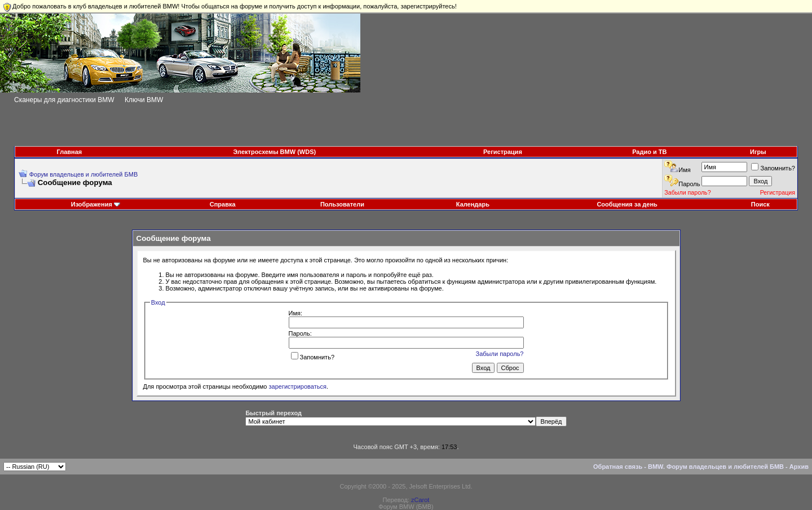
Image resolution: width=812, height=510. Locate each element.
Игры (758, 152)
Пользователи (342, 204)
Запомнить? (773, 168)
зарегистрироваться (298, 386)
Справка (223, 204)
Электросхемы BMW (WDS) (275, 152)
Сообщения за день (627, 204)
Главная (70, 152)
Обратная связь (618, 467)
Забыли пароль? (687, 192)
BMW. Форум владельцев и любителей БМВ (716, 467)
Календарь (473, 204)
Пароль (689, 184)
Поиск (760, 204)
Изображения (92, 204)
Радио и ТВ (649, 152)
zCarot (420, 500)
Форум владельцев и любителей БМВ (84, 174)
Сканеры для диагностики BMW (64, 100)
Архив (799, 467)
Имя (684, 170)
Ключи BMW (144, 100)
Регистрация (503, 152)
